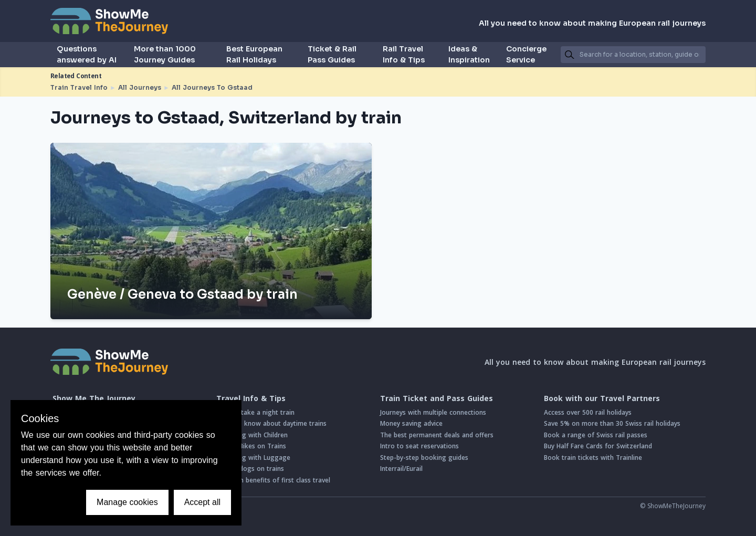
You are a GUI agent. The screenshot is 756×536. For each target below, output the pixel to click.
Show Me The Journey (94, 398)
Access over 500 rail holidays (588, 412)
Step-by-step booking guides (424, 458)
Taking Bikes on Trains (251, 446)
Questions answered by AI (87, 54)
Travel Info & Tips (251, 398)
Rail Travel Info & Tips (404, 54)
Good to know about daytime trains (271, 423)
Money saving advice (411, 423)
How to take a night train (255, 412)
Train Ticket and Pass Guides (437, 398)
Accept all (202, 502)
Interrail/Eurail (401, 469)
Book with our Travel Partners (602, 398)
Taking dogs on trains (250, 469)
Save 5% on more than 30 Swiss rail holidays (612, 423)
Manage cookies (127, 502)
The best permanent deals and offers (437, 435)
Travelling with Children (252, 435)
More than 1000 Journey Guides (165, 54)
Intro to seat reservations (419, 446)
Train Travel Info (79, 87)
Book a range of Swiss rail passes (596, 435)
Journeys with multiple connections (433, 412)
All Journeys (140, 87)
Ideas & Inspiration (469, 54)
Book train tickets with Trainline (593, 458)
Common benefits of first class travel (273, 480)
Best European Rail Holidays (254, 54)
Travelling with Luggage (253, 458)
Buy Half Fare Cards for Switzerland (598, 446)
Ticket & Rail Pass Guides (332, 54)
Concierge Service (526, 54)
